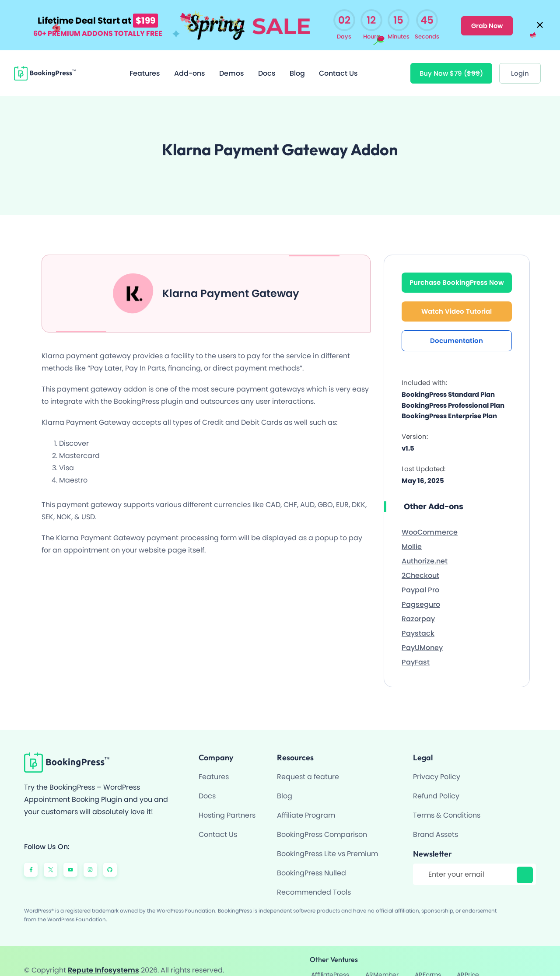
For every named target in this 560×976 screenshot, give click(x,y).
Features (145, 63)
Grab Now (486, 20)
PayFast (416, 652)
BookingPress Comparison (322, 825)
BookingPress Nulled (311, 863)
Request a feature (308, 767)
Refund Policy (436, 786)
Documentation (457, 331)
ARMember (438, 956)
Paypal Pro (420, 580)
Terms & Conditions (447, 806)
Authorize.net (425, 551)
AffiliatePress (389, 956)
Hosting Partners (227, 806)
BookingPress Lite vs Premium (327, 844)
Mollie (412, 537)
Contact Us (338, 63)
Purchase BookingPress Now (457, 272)
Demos (232, 63)
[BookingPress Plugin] (45, 63)
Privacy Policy (437, 767)
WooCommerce (430, 522)
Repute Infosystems (103, 956)
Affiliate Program (306, 806)
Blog (297, 63)
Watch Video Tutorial (457, 301)
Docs (267, 63)
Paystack (418, 623)
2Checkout (420, 565)
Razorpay (418, 609)
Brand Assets (436, 825)
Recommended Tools (314, 883)
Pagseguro (421, 594)
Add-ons (190, 63)
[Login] (520, 63)
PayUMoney (422, 638)
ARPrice (518, 956)
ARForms (481, 956)
